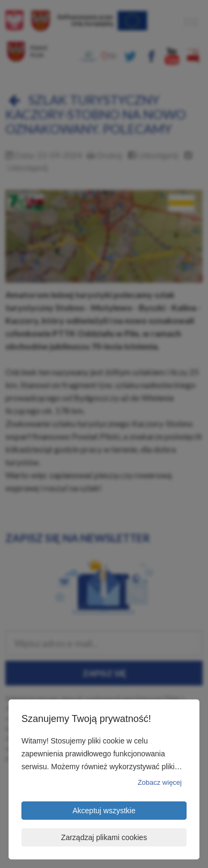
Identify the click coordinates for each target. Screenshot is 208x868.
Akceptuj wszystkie (104, 811)
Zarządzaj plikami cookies (104, 837)
